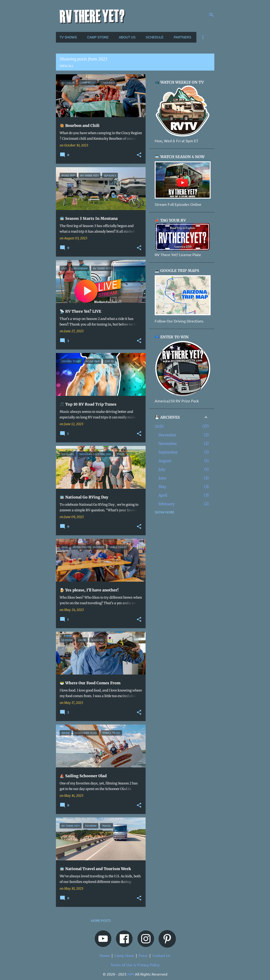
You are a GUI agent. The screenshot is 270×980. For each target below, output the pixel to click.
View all (67, 66)
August (165, 461)
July (162, 469)
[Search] (212, 15)
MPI (131, 974)
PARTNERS (183, 37)
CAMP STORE (98, 37)
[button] (139, 155)
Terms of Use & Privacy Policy (135, 965)
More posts (101, 920)
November (168, 444)
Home (105, 955)
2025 (159, 426)
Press (143, 955)
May (162, 487)
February (166, 504)
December (167, 435)
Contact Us (161, 955)
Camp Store (124, 955)
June (162, 478)
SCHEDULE (155, 37)
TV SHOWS (68, 37)
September (168, 452)
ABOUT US (127, 37)
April (163, 495)
